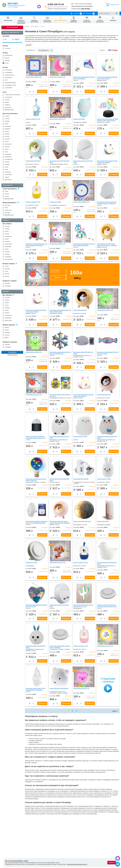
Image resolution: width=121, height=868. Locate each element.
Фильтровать (12, 352)
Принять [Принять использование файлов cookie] (112, 863)
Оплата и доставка (16, 13)
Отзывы (49, 13)
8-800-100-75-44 (56, 4)
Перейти (57, 278)
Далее (115, 711)
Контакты (43, 13)
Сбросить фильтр (12, 355)
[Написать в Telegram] (118, 864)
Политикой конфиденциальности (77, 864)
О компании (5, 13)
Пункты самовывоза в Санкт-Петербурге (82, 6)
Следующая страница (108, 680)
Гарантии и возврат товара (30, 13)
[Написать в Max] (39, 6)
